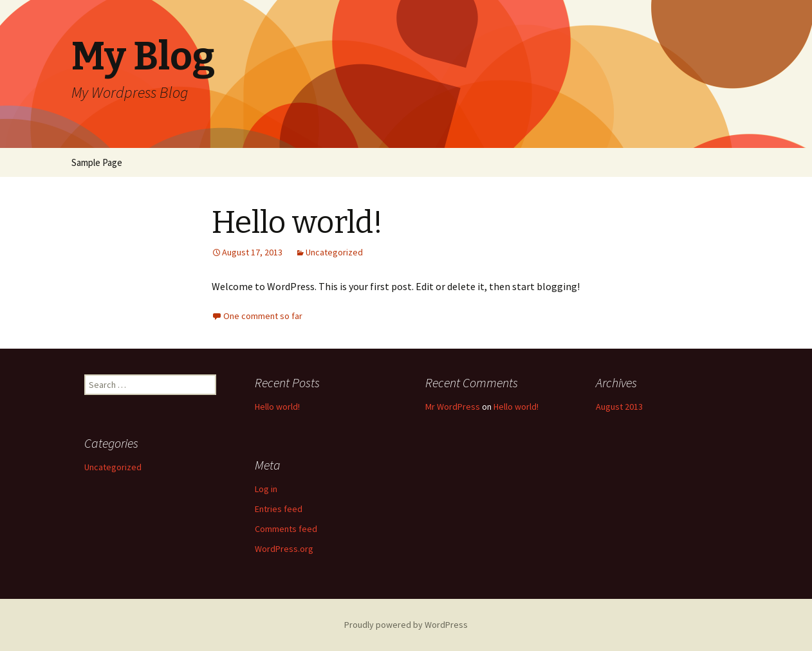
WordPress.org (284, 549)
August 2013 (619, 407)
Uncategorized (334, 252)
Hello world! (297, 223)
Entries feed (279, 509)
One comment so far (263, 316)
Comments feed (286, 529)
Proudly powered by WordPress (406, 625)
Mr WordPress (453, 407)
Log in (266, 489)
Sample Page (97, 162)
